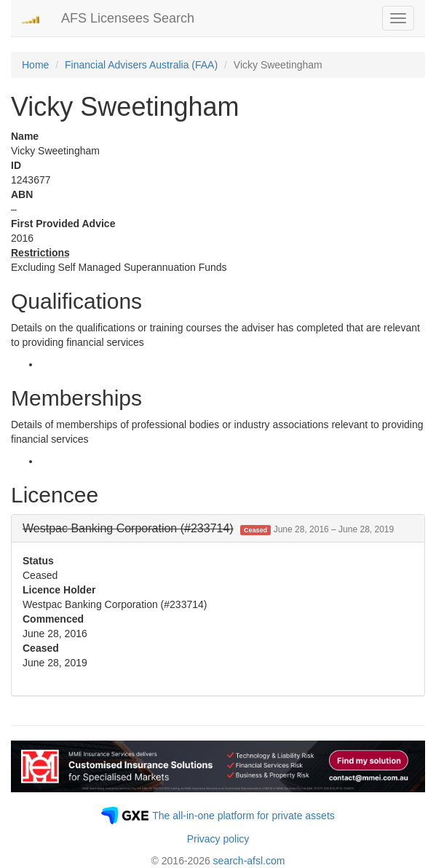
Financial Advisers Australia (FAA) (141, 65)
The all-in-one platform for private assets (243, 816)
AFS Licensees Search (128, 18)
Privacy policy (218, 839)
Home (35, 65)
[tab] (218, 529)
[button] (208, 528)
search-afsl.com (249, 861)
